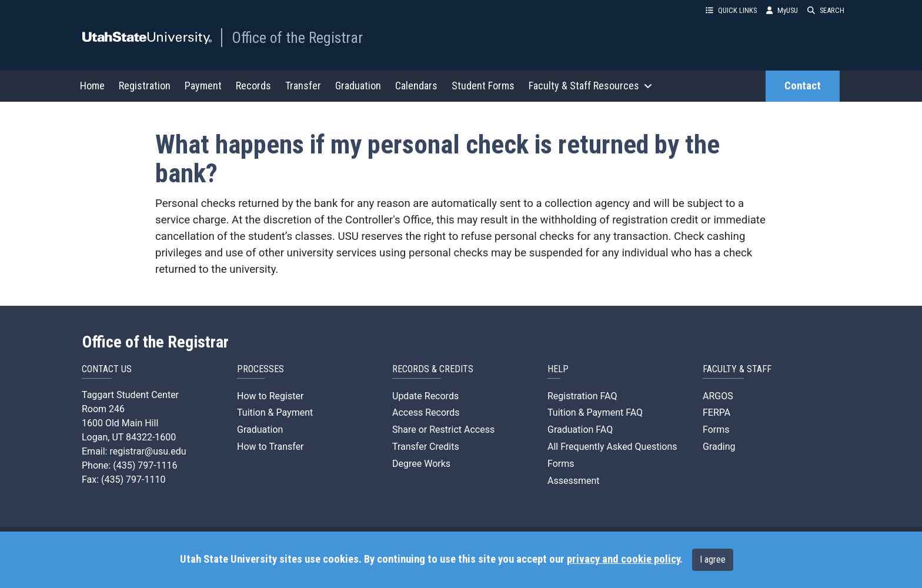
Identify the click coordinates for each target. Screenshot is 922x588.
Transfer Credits (426, 447)
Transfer (303, 86)
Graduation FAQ (580, 430)
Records (253, 86)
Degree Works (421, 464)
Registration (145, 86)
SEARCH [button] (826, 10)
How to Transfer (270, 447)
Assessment (574, 481)
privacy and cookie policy (623, 559)
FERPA (716, 412)
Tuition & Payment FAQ (595, 412)
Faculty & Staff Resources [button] (590, 86)
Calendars (416, 86)
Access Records (426, 412)
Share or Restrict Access (443, 430)
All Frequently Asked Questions (612, 447)
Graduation (358, 86)
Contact (803, 86)
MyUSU (782, 10)
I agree (713, 559)
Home (92, 86)
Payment (203, 86)
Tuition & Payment (275, 412)
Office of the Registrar (297, 38)
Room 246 (103, 409)
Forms (561, 464)
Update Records (425, 396)
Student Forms (483, 86)
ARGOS (718, 396)
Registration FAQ (582, 396)
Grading (719, 447)
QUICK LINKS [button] (731, 10)
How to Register (270, 396)
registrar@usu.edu (148, 451)
